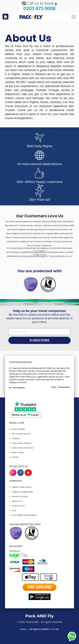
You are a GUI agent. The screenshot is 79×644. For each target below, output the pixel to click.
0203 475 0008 (39, 8)
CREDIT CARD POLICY (22, 487)
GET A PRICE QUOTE (21, 434)
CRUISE (15, 457)
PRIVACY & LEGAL (20, 496)
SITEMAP (16, 438)
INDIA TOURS (18, 452)
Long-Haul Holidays (23, 448)
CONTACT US (18, 506)
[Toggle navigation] (74, 17)
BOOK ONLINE (18, 429)
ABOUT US (17, 501)
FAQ (14, 510)
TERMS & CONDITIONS (22, 492)
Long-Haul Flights (22, 443)
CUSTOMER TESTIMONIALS (24, 515)
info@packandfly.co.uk (44, 629)
